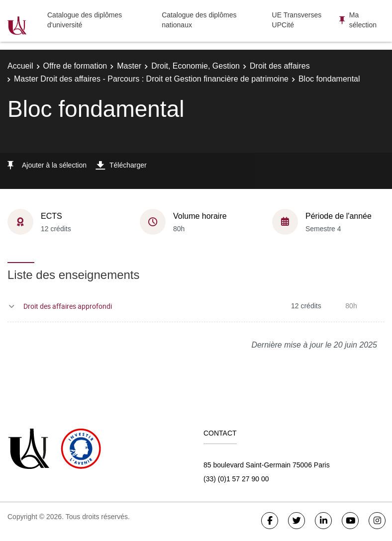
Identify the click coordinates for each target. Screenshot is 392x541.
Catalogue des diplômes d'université (85, 20)
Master (129, 66)
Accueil (20, 66)
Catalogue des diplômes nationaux (199, 20)
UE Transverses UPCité (297, 20)
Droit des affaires (280, 66)
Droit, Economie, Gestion (196, 66)
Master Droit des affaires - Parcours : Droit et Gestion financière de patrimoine (151, 79)
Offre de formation (75, 66)
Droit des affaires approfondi (68, 306)
